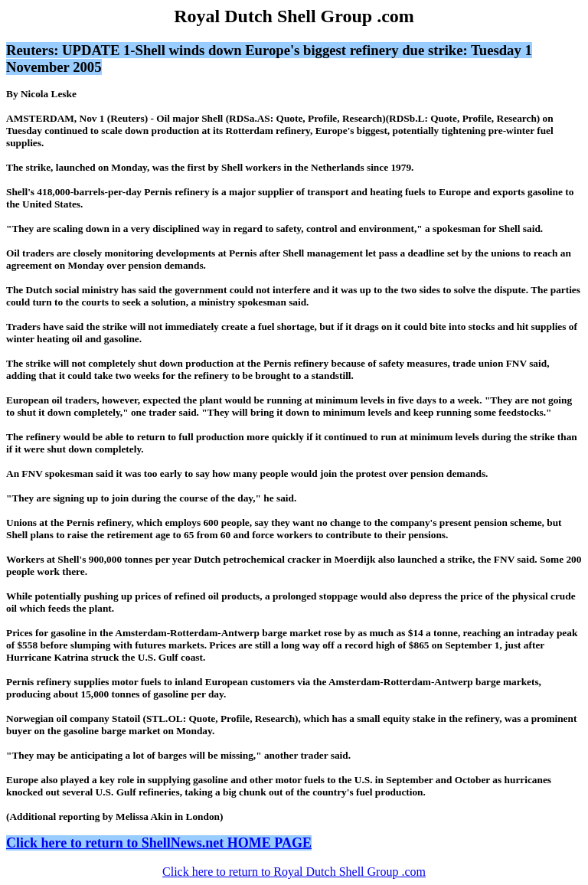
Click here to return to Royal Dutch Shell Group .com (294, 872)
